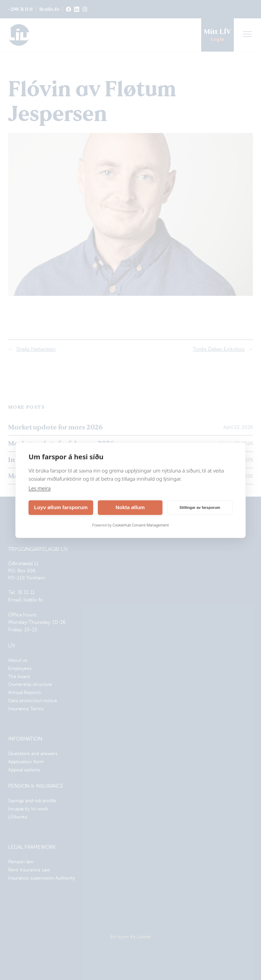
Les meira (40, 488)
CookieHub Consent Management (141, 525)
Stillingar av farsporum (200, 507)
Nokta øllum (130, 507)
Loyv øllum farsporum (61, 507)
